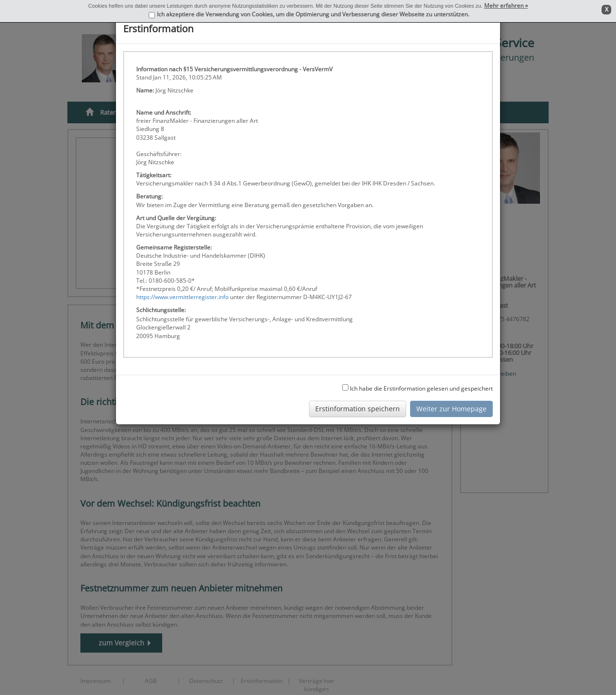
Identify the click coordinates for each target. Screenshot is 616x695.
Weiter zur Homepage (451, 409)
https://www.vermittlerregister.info (182, 297)
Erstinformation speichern (358, 409)
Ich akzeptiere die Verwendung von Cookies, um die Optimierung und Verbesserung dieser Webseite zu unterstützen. (313, 14)
